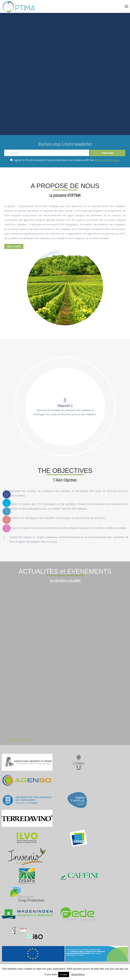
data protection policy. (107, 160)
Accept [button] (64, 974)
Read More (78, 974)
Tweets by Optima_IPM (18, 739)
